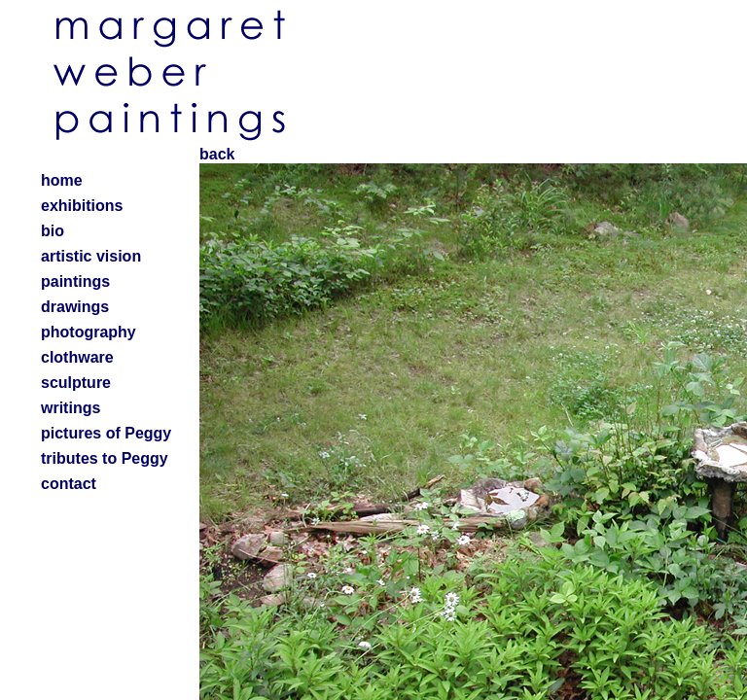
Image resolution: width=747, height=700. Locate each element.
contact (69, 484)
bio (53, 231)
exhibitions (82, 206)
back (217, 154)
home (62, 180)
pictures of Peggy (106, 433)
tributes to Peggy (105, 458)
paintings (75, 281)
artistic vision (91, 256)
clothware (77, 357)
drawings (75, 307)
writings (71, 408)
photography (89, 332)
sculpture (76, 383)
